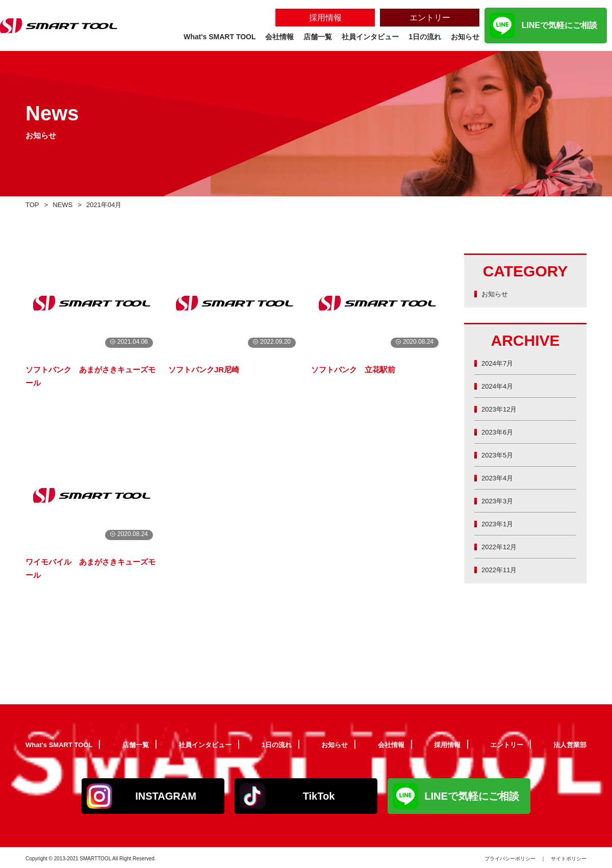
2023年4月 (500, 478)
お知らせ (497, 293)
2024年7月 (500, 363)
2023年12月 (502, 409)
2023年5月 (500, 455)
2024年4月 (500, 386)
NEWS (66, 204)
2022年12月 (502, 546)
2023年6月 (500, 432)
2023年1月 (500, 524)
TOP (33, 204)
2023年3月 (500, 501)
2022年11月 (502, 569)
